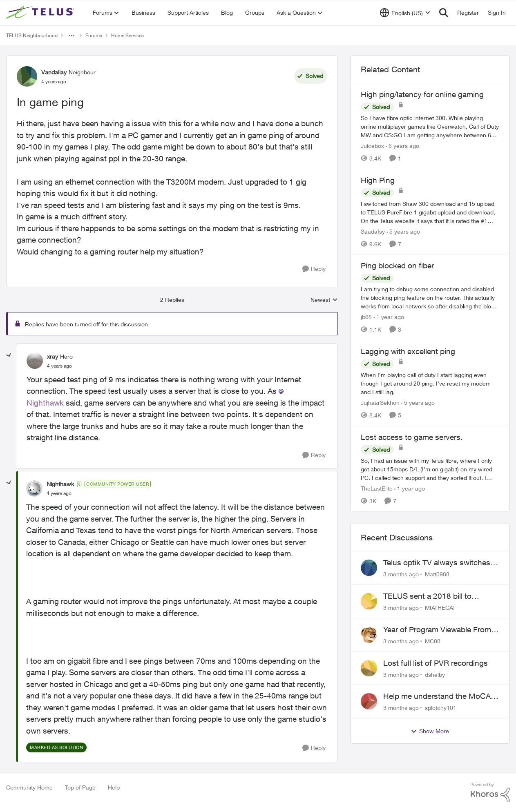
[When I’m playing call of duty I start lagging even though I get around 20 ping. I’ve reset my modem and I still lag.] (430, 383)
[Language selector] (405, 13)
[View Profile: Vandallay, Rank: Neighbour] (27, 76)
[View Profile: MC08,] (369, 635)
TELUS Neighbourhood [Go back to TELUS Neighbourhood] (32, 35)
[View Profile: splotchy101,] (369, 701)
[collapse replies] (9, 355)
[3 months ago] (401, 574)
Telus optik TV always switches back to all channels (437, 563)
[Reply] (314, 269)
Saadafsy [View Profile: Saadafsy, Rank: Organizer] (373, 231)
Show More (430, 731)
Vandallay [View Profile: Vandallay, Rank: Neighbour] (54, 72)
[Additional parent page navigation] (71, 36)
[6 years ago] (402, 146)
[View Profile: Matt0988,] (369, 568)
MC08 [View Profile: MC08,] (433, 641)
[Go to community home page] (41, 13)
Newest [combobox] (324, 300)
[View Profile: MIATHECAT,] (369, 601)
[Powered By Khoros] (490, 792)
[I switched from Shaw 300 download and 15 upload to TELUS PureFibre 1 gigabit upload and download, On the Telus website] (430, 212)
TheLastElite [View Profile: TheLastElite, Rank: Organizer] (377, 488)
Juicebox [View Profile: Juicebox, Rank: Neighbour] (372, 146)
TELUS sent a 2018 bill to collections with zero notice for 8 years (439, 596)
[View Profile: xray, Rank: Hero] (35, 361)
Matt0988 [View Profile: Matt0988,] (437, 574)
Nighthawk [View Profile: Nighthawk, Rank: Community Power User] (60, 484)
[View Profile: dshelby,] (369, 668)
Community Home (29, 787)
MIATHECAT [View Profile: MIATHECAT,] (440, 608)
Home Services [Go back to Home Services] (127, 35)
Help (114, 787)
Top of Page (80, 787)
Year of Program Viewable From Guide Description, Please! (437, 630)
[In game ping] (59, 366)
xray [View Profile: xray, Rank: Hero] (52, 356)
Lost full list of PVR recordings (436, 663)
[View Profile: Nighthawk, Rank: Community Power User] (34, 489)
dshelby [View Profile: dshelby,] (435, 674)
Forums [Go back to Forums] (94, 35)
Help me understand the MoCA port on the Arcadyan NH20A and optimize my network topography (441, 696)
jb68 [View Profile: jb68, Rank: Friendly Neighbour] (366, 317)
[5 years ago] (403, 231)
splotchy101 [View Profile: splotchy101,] (441, 708)
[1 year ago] (389, 317)
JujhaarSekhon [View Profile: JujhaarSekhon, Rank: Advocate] (380, 403)
